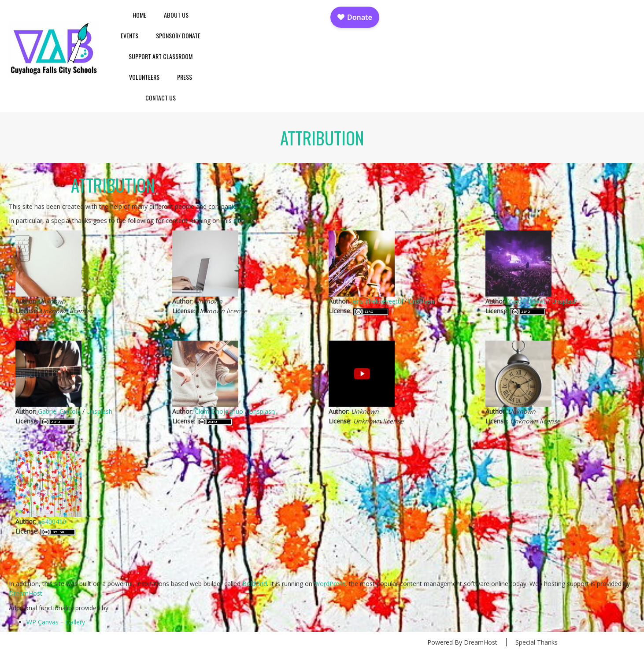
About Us (176, 15)
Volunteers (144, 77)
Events (130, 35)
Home (139, 15)
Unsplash (421, 301)
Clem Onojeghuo (219, 411)
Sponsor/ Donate (178, 35)
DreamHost (26, 593)
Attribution (113, 185)
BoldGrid (255, 584)
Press (185, 77)
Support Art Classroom (161, 56)
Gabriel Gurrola (59, 411)
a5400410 (52, 521)
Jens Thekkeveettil (377, 301)
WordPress (330, 584)
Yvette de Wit (527, 301)
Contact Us (161, 98)
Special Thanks (537, 642)
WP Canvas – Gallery (56, 622)
